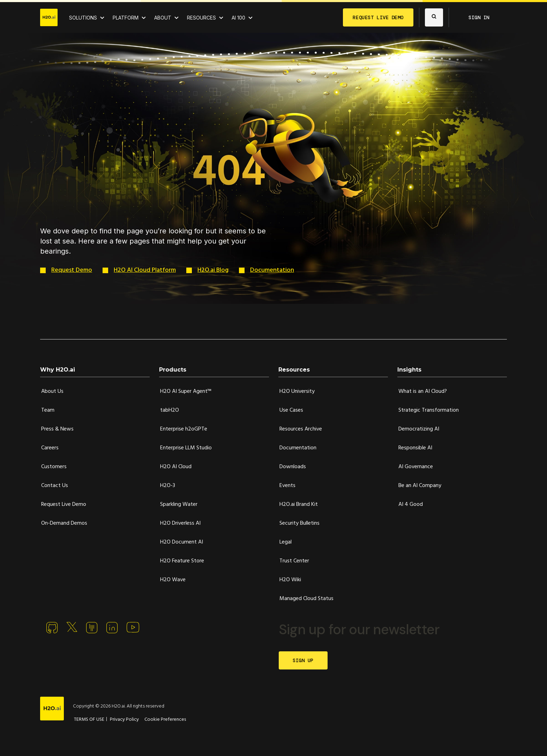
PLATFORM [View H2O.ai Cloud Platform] (126, 18)
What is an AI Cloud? (423, 391)
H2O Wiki (290, 580)
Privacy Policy (124, 720)
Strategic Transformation (429, 410)
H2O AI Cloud (176, 467)
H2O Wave (173, 580)
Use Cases (291, 410)
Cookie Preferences (165, 720)
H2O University (297, 391)
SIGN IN (479, 17)
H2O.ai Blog (213, 270)
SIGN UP (303, 660)
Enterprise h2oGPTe (184, 429)
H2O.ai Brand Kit (299, 504)
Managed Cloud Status (306, 599)
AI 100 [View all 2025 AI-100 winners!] (238, 18)
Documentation (272, 270)
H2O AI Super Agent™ (186, 391)
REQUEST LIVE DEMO (378, 17)
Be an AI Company (420, 486)
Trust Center (294, 561)
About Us (52, 391)
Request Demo (72, 270)
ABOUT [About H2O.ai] (163, 18)
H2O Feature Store (182, 561)
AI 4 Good (411, 504)
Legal (286, 542)
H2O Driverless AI (180, 523)
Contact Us (55, 486)
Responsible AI (415, 448)
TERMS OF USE (89, 720)
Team (48, 410)
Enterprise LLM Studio (186, 448)
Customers (54, 467)
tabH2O (170, 410)
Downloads (293, 467)
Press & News (57, 429)
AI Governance (416, 467)
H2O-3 (168, 486)
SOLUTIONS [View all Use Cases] (83, 18)
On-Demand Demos (64, 523)
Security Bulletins (299, 523)
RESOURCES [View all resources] (201, 18)
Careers (50, 448)
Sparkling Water (179, 504)
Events (287, 486)
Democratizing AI (419, 429)
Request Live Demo (64, 504)
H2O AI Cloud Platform (145, 270)
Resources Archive (301, 429)
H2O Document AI (182, 542)
